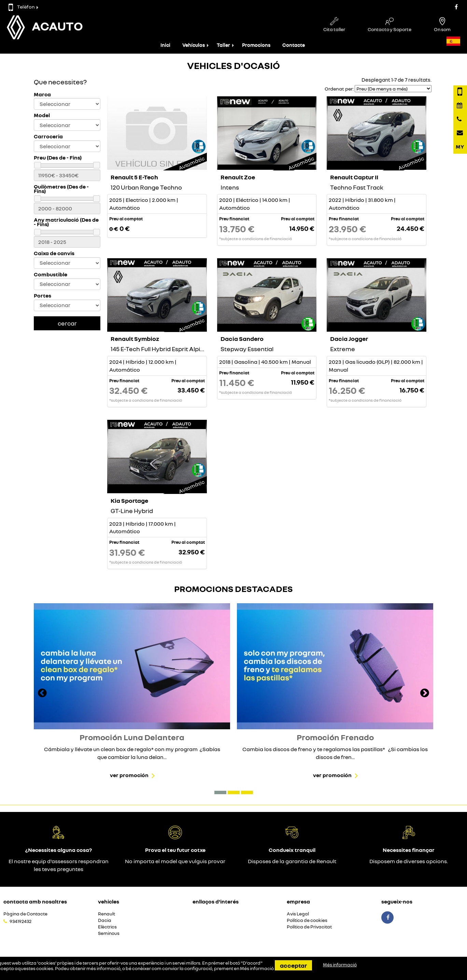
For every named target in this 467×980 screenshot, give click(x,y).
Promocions (256, 45)
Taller (223, 45)
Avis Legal (298, 914)
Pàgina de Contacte (25, 914)
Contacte (294, 45)
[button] (220, 792)
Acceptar (293, 965)
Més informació (257, 968)
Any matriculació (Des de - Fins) (66, 222)
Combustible (51, 274)
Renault (107, 914)
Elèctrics (107, 927)
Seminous (109, 933)
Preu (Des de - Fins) (58, 158)
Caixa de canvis (54, 253)
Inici (165, 45)
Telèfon (22, 7)
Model (42, 115)
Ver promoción (129, 775)
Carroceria (48, 136)
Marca (42, 94)
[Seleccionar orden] (393, 89)
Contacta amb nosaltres (35, 901)
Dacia (105, 920)
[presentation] (42, 694)
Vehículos (194, 45)
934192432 (20, 921)
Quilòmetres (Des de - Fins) (61, 189)
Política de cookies (307, 920)
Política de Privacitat (309, 927)
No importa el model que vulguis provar (175, 861)
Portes (43, 296)
